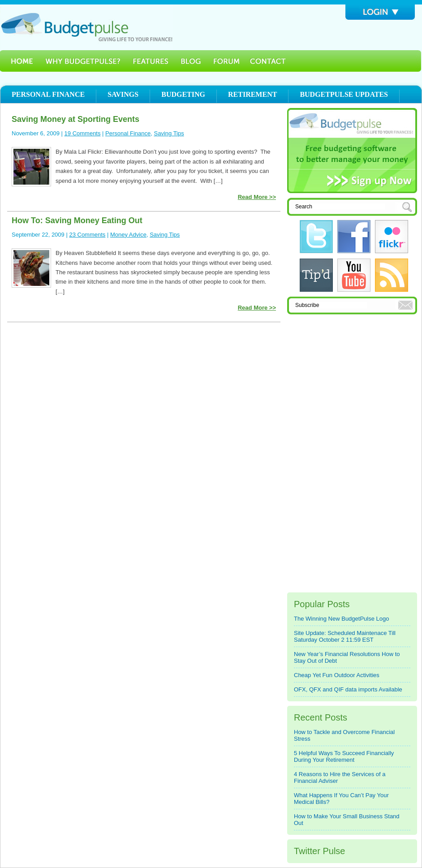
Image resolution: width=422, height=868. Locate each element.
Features (151, 61)
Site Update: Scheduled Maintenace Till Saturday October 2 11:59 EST (345, 636)
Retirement (252, 94)
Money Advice (128, 235)
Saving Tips (169, 133)
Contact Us (269, 61)
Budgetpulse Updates (344, 94)
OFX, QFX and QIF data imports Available (348, 689)
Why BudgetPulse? (83, 61)
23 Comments (87, 235)
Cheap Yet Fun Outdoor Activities (337, 675)
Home (19, 61)
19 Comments (83, 133)
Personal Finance (48, 94)
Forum (226, 61)
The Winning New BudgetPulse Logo (341, 619)
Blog (191, 61)
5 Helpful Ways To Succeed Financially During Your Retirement (344, 756)
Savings (123, 94)
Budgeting (183, 94)
